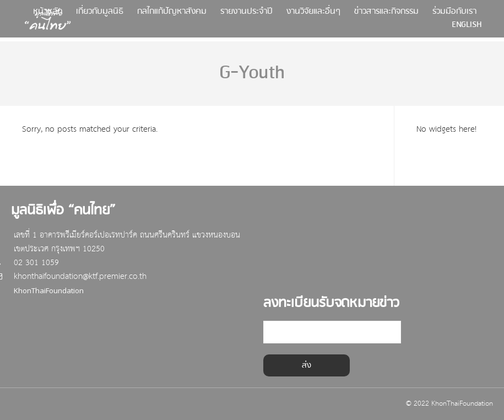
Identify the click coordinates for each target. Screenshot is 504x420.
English (467, 27)
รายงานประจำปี (246, 14)
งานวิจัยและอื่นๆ (313, 14)
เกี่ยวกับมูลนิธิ (100, 14)
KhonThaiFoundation (51, 291)
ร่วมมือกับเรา (454, 14)
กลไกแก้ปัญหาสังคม (172, 14)
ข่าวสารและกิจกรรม (386, 14)
